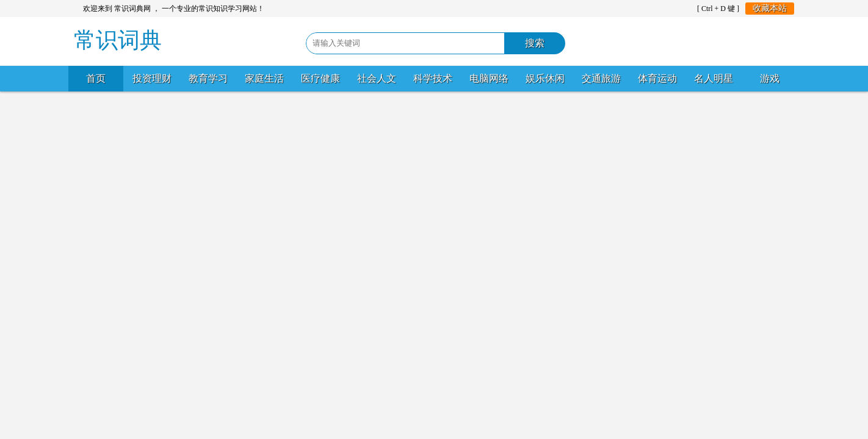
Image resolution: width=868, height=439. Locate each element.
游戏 (770, 78)
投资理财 (152, 78)
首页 (96, 78)
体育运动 (657, 78)
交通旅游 (601, 78)
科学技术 (433, 78)
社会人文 (377, 78)
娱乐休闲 (545, 78)
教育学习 (208, 78)
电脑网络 (489, 78)
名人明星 (714, 78)
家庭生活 (264, 78)
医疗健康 (320, 78)
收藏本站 (770, 8)
